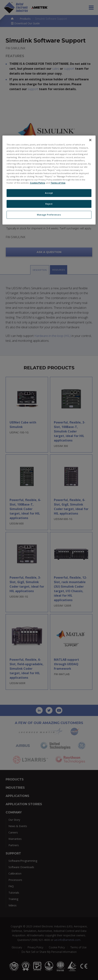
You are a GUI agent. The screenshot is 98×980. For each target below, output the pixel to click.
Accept (49, 193)
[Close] (90, 140)
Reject (49, 204)
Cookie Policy (37, 183)
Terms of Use (58, 183)
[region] (49, 180)
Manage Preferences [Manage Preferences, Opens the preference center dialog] (49, 215)
